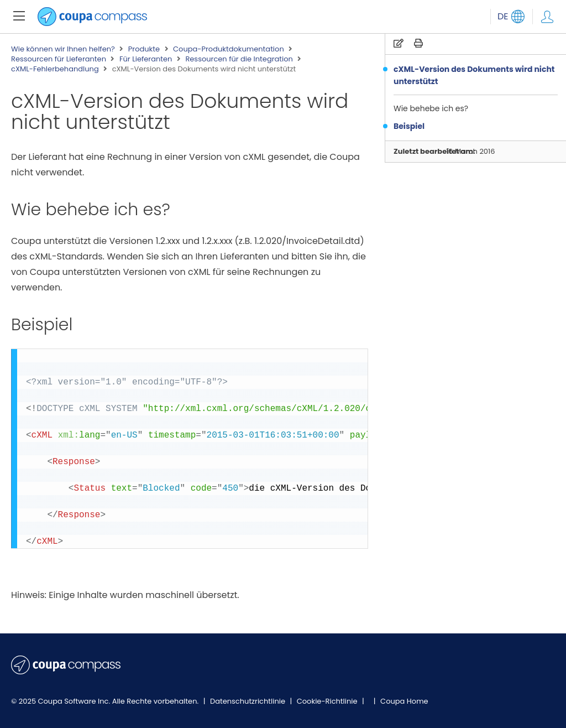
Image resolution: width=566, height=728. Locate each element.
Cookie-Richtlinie (328, 701)
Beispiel (409, 126)
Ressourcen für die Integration (239, 59)
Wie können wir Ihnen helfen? (63, 49)
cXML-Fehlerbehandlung (55, 69)
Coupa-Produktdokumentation (229, 49)
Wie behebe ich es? (431, 108)
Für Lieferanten (146, 59)
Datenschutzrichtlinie (249, 701)
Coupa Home (404, 701)
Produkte (144, 49)
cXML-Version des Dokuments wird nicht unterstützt (474, 75)
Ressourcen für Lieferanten (59, 59)
